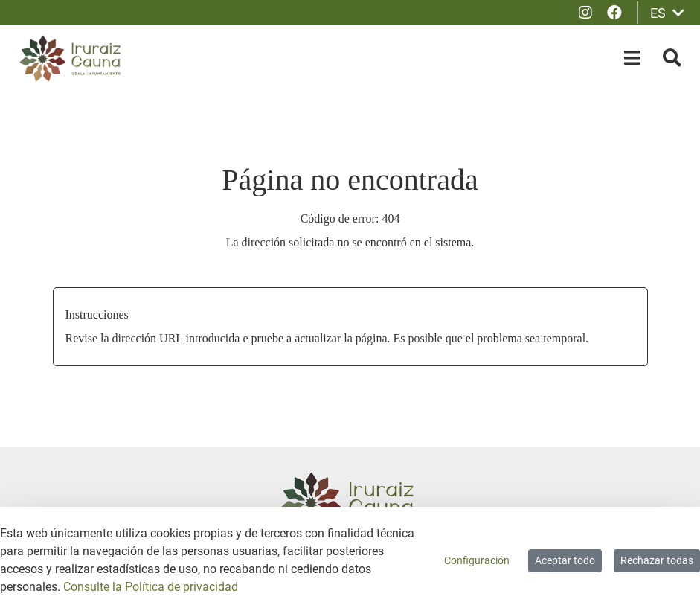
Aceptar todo (565, 560)
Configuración (477, 560)
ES (667, 13)
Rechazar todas (657, 560)
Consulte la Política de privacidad (151, 587)
